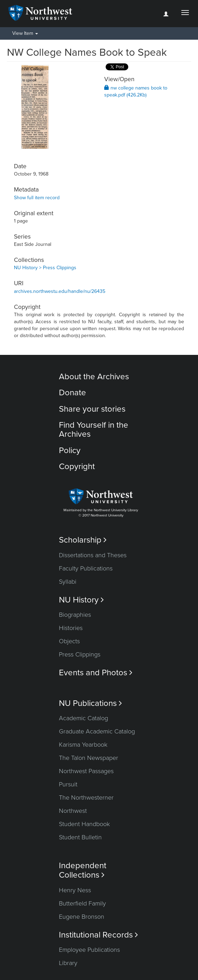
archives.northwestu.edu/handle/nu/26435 (60, 291)
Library (68, 963)
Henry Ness (75, 890)
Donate (73, 393)
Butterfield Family (82, 903)
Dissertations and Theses (93, 555)
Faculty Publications (86, 568)
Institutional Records (98, 935)
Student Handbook (84, 824)
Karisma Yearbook (83, 745)
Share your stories (92, 409)
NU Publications (90, 703)
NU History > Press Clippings (45, 268)
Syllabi (68, 582)
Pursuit (68, 784)
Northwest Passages (86, 771)
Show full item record (37, 198)
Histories (71, 628)
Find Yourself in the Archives (94, 430)
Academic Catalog (83, 718)
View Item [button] (25, 33)
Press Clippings (80, 654)
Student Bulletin (80, 837)
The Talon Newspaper (89, 758)
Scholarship (83, 540)
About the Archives (94, 377)
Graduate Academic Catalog (97, 731)
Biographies (75, 615)
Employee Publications (89, 950)
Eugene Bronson (82, 917)
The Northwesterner (86, 798)
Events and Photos (96, 673)
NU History (81, 600)
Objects (69, 641)
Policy (70, 450)
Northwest (73, 811)
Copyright (77, 466)
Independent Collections (83, 870)
